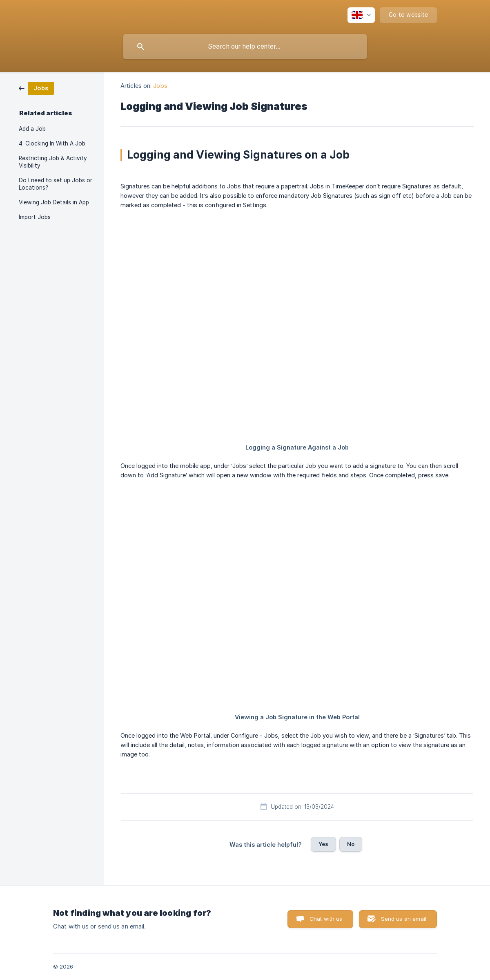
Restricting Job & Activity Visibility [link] (53, 162)
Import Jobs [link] (35, 217)
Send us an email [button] (404, 919)
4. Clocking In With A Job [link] (52, 143)
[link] (36, 88)
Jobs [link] (160, 86)
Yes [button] (323, 844)
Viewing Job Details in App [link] (54, 202)
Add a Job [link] (32, 129)
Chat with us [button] (326, 919)
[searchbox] (245, 47)
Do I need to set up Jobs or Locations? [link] (56, 184)
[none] (361, 15)
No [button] (351, 844)
